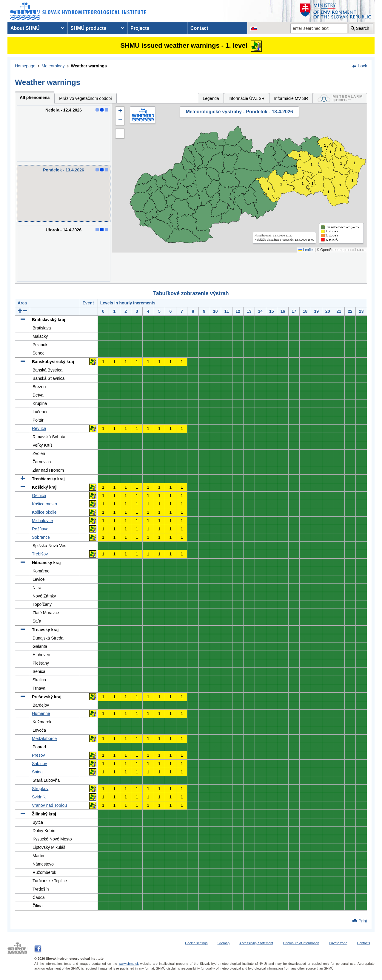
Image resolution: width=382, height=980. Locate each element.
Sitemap (224, 943)
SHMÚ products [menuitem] (88, 28)
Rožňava (40, 529)
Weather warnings (89, 66)
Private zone (338, 943)
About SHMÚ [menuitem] (25, 28)
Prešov (38, 755)
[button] (120, 112)
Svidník (39, 797)
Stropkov (40, 789)
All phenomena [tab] (35, 97)
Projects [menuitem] (140, 28)
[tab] (340, 98)
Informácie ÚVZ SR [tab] (247, 98)
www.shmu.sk (128, 964)
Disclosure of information (301, 943)
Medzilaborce (44, 739)
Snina (37, 772)
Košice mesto (44, 504)
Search (363, 28)
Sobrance (41, 537)
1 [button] (268, 189)
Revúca (39, 428)
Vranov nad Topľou (49, 805)
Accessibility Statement (256, 943)
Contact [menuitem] (199, 28)
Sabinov (40, 764)
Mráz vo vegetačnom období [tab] (86, 98)
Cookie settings (196, 943)
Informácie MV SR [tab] (291, 98)
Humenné (41, 713)
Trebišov (40, 554)
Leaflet (306, 250)
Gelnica (39, 496)
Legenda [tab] (211, 98)
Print (363, 921)
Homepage (25, 66)
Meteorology (53, 66)
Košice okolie (44, 512)
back (363, 66)
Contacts (364, 943)
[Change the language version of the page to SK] (254, 28)
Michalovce (42, 521)
